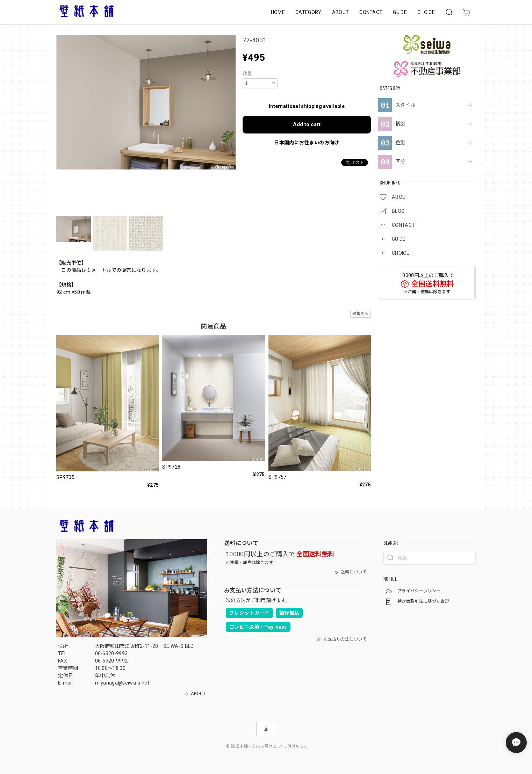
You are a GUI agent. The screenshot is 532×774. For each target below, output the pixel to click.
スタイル (405, 105)
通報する (361, 314)
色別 (400, 143)
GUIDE (400, 12)
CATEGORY (308, 12)
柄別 (400, 124)
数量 (247, 74)
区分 (400, 161)
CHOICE (426, 12)
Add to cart (307, 124)
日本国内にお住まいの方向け (307, 143)
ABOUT (341, 12)
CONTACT (371, 12)
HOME (278, 12)
